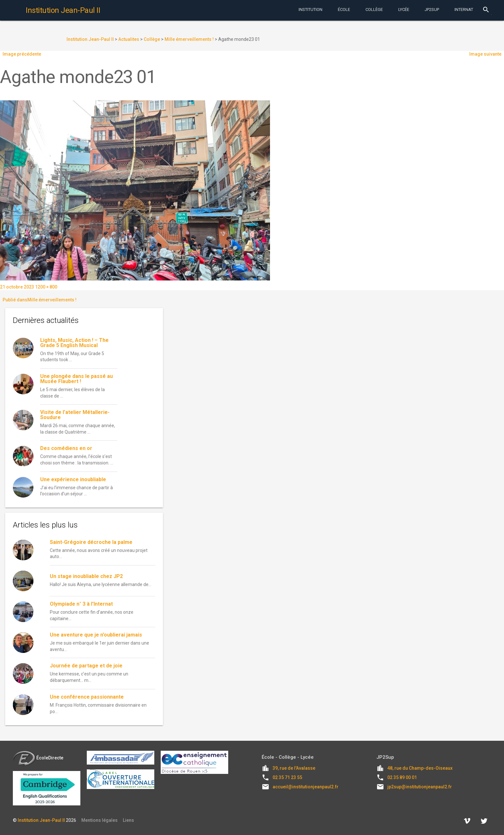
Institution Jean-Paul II (41, 820)
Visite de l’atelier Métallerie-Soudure (75, 415)
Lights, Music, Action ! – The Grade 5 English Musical (74, 343)
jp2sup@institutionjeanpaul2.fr (420, 787)
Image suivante (485, 54)
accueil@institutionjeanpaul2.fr (306, 787)
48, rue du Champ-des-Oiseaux (420, 768)
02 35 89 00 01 (402, 777)
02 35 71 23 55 (287, 777)
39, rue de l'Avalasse (294, 768)
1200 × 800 (46, 287)
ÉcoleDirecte (38, 758)
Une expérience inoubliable (73, 479)
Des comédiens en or (67, 448)
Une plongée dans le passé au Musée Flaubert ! (76, 379)
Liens (128, 820)
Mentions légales (99, 820)
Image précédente (22, 54)
